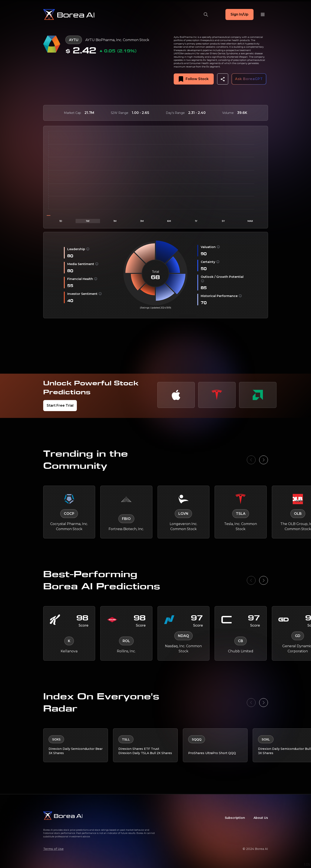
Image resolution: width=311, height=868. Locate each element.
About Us (261, 818)
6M (169, 221)
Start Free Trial (60, 405)
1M (115, 221)
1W (88, 221)
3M (142, 221)
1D (61, 221)
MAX (250, 221)
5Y (223, 221)
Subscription (235, 818)
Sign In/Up (239, 14)
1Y (196, 221)
